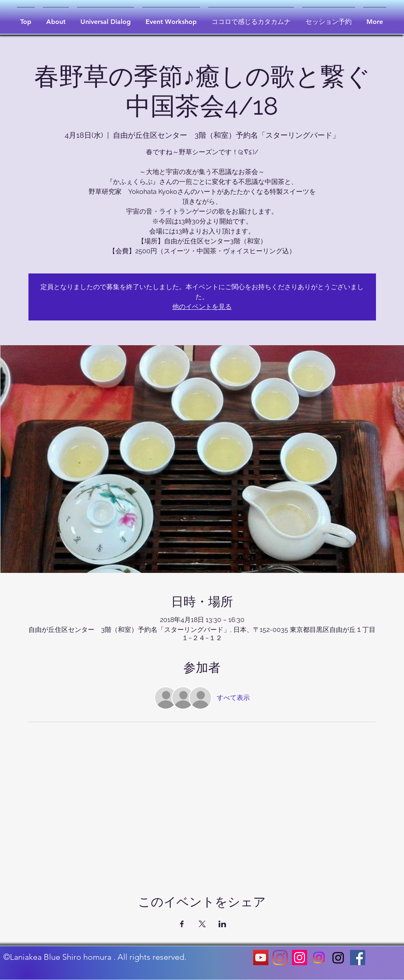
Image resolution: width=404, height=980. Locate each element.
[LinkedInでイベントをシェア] (222, 924)
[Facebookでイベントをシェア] (182, 924)
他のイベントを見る (202, 307)
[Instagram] (280, 958)
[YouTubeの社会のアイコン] (261, 958)
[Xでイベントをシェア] (202, 924)
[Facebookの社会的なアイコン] (358, 958)
